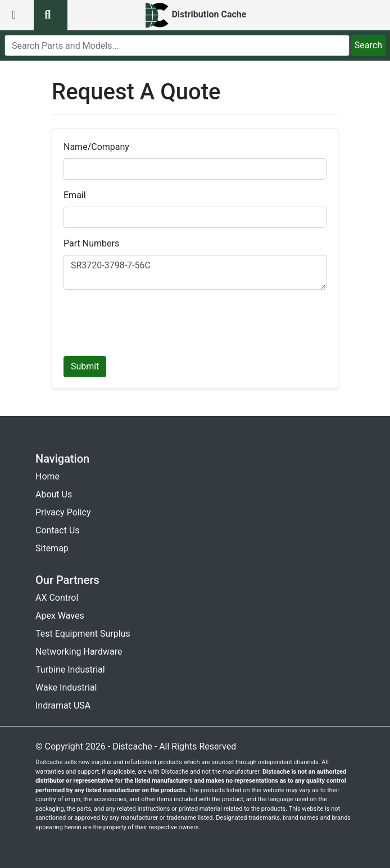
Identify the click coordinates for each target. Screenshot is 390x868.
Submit (85, 366)
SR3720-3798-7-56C (195, 272)
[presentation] (149, 321)
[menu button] (17, 15)
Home (47, 476)
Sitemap (52, 548)
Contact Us (58, 530)
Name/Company (96, 147)
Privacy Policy (63, 512)
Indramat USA (63, 705)
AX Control (57, 598)
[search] (177, 45)
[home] (195, 15)
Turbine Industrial (70, 670)
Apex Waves (60, 616)
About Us (54, 494)
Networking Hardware (79, 652)
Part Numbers (91, 243)
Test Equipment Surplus (83, 634)
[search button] (51, 15)
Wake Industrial (66, 687)
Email (75, 195)
